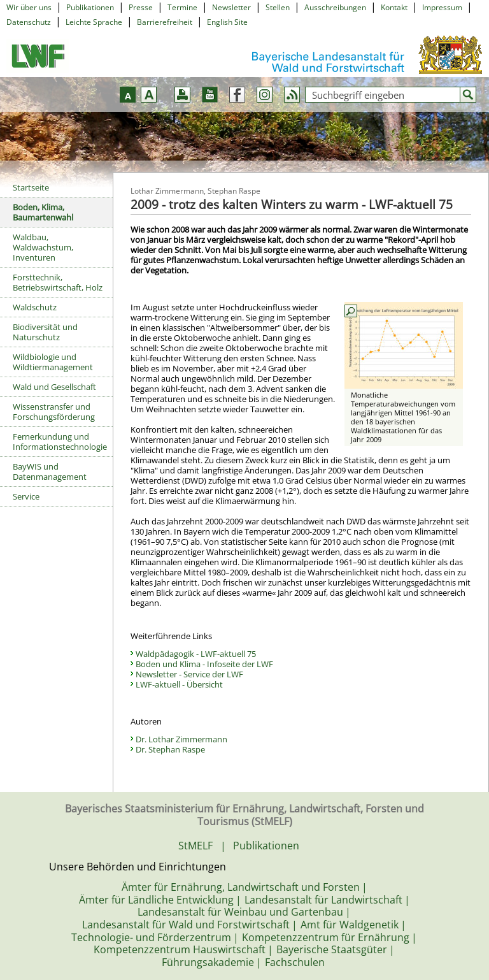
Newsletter (231, 7)
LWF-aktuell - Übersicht (179, 684)
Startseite (31, 187)
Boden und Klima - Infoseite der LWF (204, 664)
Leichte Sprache (94, 22)
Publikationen (90, 7)
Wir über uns (29, 7)
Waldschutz (35, 307)
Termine (182, 7)
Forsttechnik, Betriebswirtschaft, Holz (58, 282)
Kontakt (394, 7)
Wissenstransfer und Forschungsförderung (54, 412)
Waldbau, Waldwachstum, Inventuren (43, 247)
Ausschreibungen (335, 7)
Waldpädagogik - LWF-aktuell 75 (196, 654)
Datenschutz (29, 22)
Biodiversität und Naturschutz (45, 332)
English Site (227, 22)
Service (26, 496)
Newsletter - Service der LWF (189, 674)
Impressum (442, 7)
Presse (141, 7)
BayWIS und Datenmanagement (50, 472)
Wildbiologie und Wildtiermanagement (53, 362)
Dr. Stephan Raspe (170, 749)
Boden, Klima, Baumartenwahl (43, 212)
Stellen (278, 7)
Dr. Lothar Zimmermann (181, 739)
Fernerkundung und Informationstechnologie (60, 442)
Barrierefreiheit (165, 22)
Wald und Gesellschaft (54, 387)
